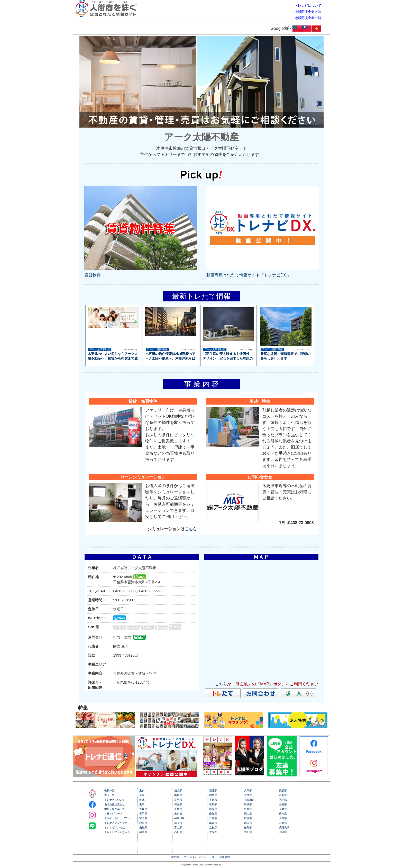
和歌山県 (249, 800)
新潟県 (178, 823)
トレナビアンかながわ (117, 832)
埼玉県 (178, 804)
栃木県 (178, 795)
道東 (142, 804)
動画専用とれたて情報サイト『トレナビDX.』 (249, 275)
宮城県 (143, 818)
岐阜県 (213, 804)
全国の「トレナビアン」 (118, 818)
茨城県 (178, 790)
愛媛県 (283, 790)
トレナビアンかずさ (116, 823)
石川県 (178, 832)
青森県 (143, 809)
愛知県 (213, 814)
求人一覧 (109, 795)
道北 (142, 800)
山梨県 (213, 795)
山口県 (248, 823)
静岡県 (213, 809)
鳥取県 (248, 804)
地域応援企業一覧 (115, 809)
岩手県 (143, 814)
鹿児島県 (284, 827)
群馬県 (178, 800)
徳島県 (248, 827)
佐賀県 (283, 804)
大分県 (283, 818)
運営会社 (176, 857)
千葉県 (178, 809)
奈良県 (248, 795)
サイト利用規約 (221, 857)
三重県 (213, 818)
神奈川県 (179, 818)
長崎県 (283, 809)
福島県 (143, 832)
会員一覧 (109, 790)
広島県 (248, 818)
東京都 (178, 814)
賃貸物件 (93, 275)
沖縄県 (283, 832)
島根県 (248, 809)
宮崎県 (283, 823)
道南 (142, 795)
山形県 (143, 827)
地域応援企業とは (115, 804)
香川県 (248, 832)
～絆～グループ (113, 814)
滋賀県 (213, 823)
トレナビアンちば (115, 827)
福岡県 (283, 800)
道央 (142, 790)
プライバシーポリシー (196, 857)
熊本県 (283, 814)
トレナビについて (115, 800)
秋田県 (143, 823)
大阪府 (213, 832)
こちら (191, 529)
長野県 (213, 800)
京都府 (213, 827)
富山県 (178, 827)
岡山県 (248, 814)
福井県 (213, 790)
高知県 (283, 795)
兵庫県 (248, 790)
